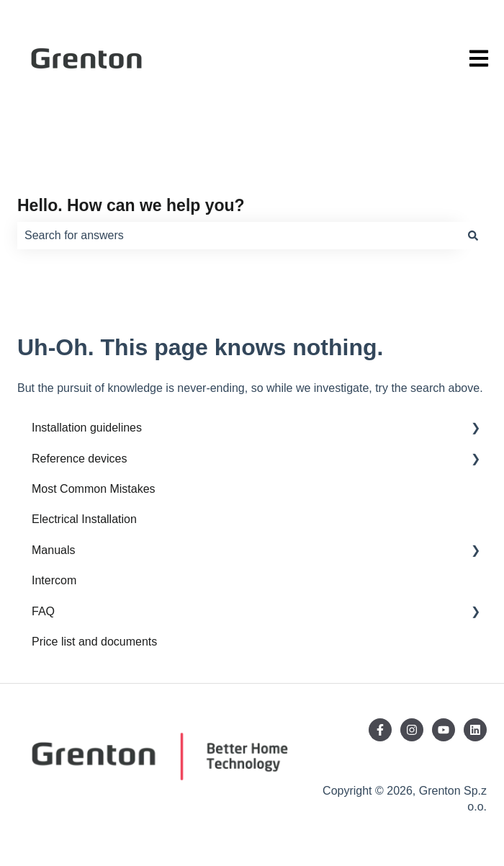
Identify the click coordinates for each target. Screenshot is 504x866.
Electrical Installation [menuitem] (84, 519)
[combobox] (238, 236)
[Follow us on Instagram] (412, 730)
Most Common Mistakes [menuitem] (94, 489)
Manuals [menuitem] (53, 550)
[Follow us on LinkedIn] (475, 730)
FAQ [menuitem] (43, 611)
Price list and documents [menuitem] (94, 642)
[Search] (473, 236)
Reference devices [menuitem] (80, 459)
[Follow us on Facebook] (380, 730)
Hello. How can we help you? (131, 205)
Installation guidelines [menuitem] (87, 428)
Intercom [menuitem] (54, 580)
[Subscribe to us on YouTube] (444, 730)
